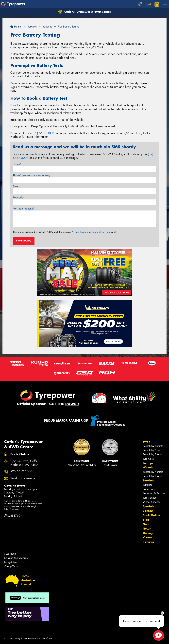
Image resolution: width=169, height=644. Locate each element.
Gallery (148, 533)
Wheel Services (152, 502)
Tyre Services (150, 498)
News (147, 529)
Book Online (151, 515)
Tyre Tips (148, 463)
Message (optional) (24, 209)
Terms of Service (101, 232)
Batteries (147, 485)
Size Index (10, 554)
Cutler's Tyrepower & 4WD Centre (85, 12)
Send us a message (23, 478)
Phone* (31, 175)
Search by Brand (152, 455)
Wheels (148, 467)
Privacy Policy (79, 232)
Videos (147, 537)
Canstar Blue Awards (16, 558)
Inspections (149, 489)
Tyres (146, 442)
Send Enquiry (24, 241)
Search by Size (151, 450)
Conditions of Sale (44, 638)
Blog (146, 520)
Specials (148, 506)
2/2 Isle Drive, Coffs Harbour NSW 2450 (24, 463)
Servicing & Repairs (154, 493)
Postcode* (19, 198)
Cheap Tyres (11, 567)
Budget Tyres (11, 562)
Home (16, 27)
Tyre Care (148, 459)
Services (148, 480)
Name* (17, 164)
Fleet (146, 524)
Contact (148, 511)
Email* (17, 187)
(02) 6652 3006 (44, 133)
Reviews (149, 542)
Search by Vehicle (153, 446)
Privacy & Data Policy (24, 638)
